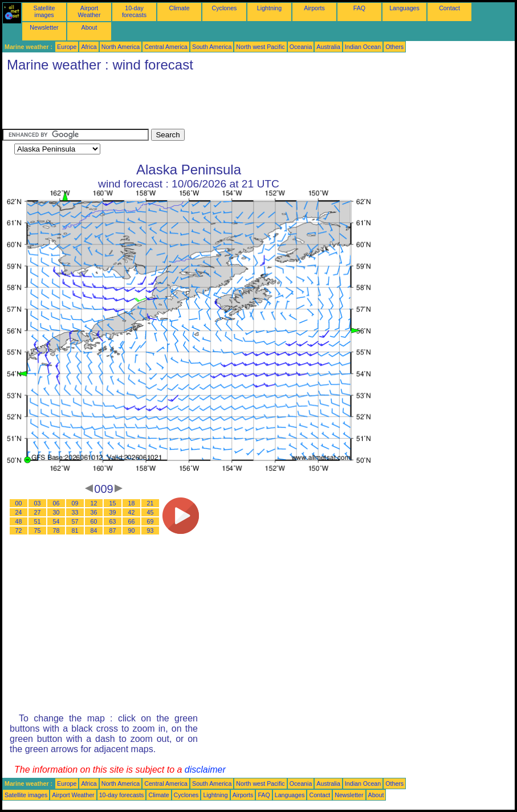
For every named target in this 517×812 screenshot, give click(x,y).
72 (19, 531)
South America (212, 47)
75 (38, 531)
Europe (67, 47)
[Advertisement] (210, 103)
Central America (166, 47)
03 (38, 503)
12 (94, 503)
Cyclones (225, 8)
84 (94, 531)
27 (38, 512)
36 (94, 512)
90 (132, 531)
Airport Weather (89, 11)
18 (132, 503)
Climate (179, 8)
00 (19, 503)
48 (19, 521)
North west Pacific (260, 47)
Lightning (269, 8)
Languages (404, 8)
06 (56, 503)
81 (75, 531)
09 (75, 503)
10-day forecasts (134, 11)
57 (75, 521)
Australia (328, 47)
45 (150, 512)
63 (113, 521)
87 (113, 531)
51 (38, 521)
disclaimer (205, 770)
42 (132, 512)
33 (75, 512)
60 (94, 521)
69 (150, 521)
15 (113, 503)
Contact (449, 8)
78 (56, 531)
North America (121, 47)
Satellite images (44, 11)
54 (56, 521)
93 (150, 531)
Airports (314, 8)
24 (19, 512)
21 (150, 503)
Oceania (301, 47)
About (89, 27)
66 (132, 521)
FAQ (359, 8)
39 (113, 512)
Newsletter (44, 27)
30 (56, 512)
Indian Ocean (363, 47)
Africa (89, 47)
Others (394, 47)
